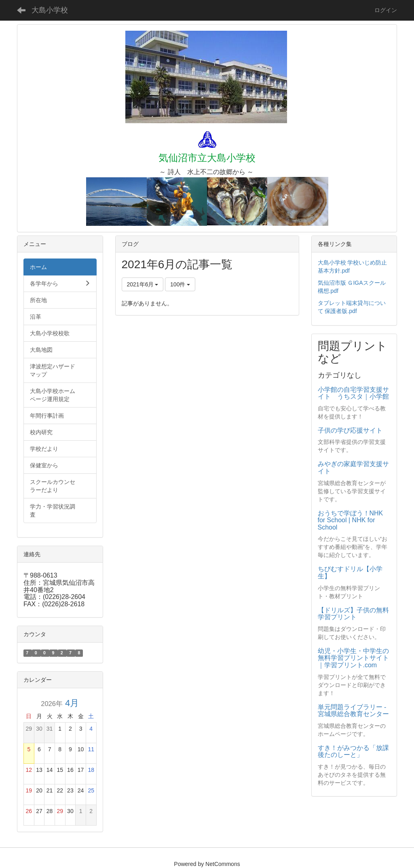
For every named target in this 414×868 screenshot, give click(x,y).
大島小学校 (50, 10)
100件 (180, 284)
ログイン (386, 10)
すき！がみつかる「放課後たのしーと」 (353, 751)
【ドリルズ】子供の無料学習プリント (353, 614)
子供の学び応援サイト (350, 430)
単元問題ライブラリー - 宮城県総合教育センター (353, 711)
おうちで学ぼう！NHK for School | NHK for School (351, 520)
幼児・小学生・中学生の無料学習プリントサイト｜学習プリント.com (353, 658)
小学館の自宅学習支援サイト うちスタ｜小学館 (353, 393)
